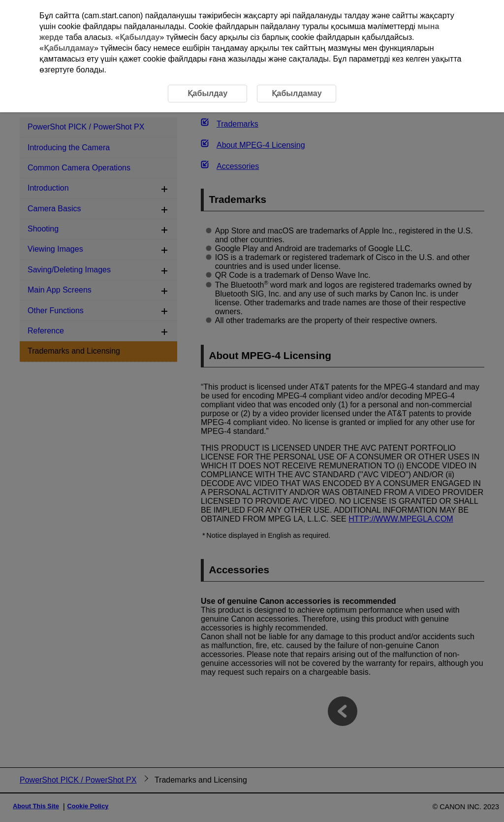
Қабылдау (140, 37)
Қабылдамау (69, 48)
